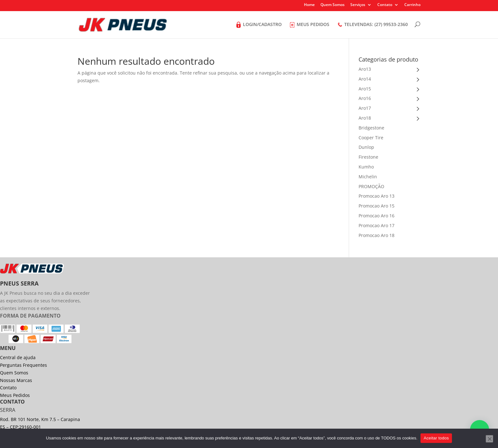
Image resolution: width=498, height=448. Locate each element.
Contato (385, 5)
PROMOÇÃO (371, 186)
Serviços (358, 5)
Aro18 (365, 118)
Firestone (368, 157)
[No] (489, 439)
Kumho (366, 167)
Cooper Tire (371, 138)
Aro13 (365, 69)
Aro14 (365, 79)
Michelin (368, 177)
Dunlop (366, 147)
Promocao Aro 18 (377, 235)
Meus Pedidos (15, 395)
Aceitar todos (436, 438)
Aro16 (365, 98)
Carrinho (412, 5)
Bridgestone (371, 128)
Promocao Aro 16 (377, 216)
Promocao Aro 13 (377, 196)
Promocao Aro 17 (377, 225)
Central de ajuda (18, 357)
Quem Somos (333, 5)
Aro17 (365, 108)
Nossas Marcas (16, 380)
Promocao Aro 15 (377, 206)
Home (309, 5)
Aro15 (365, 89)
